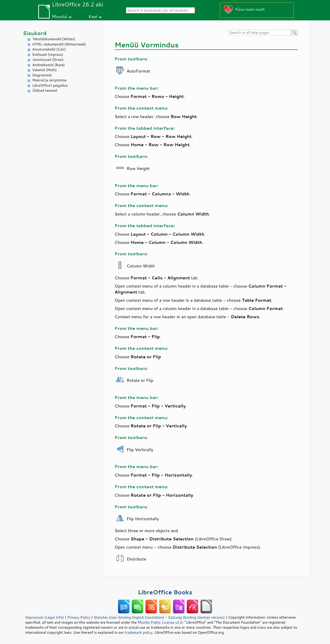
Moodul (60, 16)
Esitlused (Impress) (48, 55)
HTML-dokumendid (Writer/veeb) (59, 44)
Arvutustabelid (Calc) (49, 49)
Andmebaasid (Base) (48, 65)
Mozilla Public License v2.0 (160, 622)
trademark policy (139, 632)
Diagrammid (42, 75)
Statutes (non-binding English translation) (129, 617)
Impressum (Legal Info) (45, 617)
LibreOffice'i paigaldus (50, 85)
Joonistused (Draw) (48, 60)
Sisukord (35, 33)
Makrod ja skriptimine (49, 80)
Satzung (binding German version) (197, 617)
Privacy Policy (79, 617)
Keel (93, 16)
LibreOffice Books (165, 592)
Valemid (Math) (45, 70)
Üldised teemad (45, 90)
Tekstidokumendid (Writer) (54, 39)
